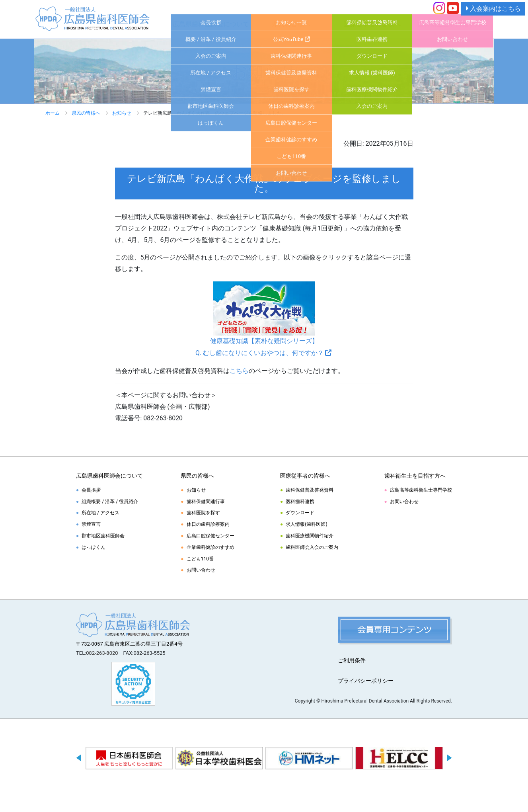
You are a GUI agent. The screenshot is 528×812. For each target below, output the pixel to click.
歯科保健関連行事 (206, 502)
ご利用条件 (352, 660)
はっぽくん (94, 547)
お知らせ (122, 113)
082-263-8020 (102, 653)
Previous (79, 759)
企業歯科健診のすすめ (210, 547)
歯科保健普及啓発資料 (310, 490)
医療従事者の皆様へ (372, 24)
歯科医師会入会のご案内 (312, 547)
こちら (239, 371)
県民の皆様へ (291, 24)
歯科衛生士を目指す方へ (452, 24)
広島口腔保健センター (210, 536)
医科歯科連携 (300, 502)
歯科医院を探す (203, 513)
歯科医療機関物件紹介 (310, 536)
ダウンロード (300, 513)
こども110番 (200, 559)
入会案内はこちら (493, 9)
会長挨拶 (91, 490)
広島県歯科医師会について (211, 24)
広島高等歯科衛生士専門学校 (421, 490)
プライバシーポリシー (366, 681)
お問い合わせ (201, 570)
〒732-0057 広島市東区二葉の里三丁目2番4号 (129, 644)
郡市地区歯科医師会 (103, 536)
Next (449, 759)
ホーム (53, 113)
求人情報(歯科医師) (306, 524)
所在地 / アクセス (100, 513)
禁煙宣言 (91, 524)
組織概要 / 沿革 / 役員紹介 (110, 502)
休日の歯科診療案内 (208, 524)
